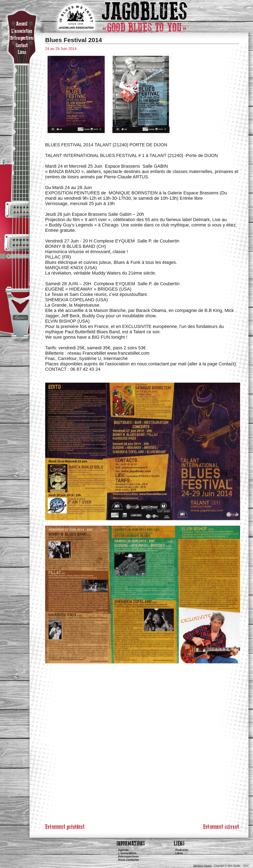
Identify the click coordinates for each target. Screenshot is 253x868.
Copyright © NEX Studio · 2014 (231, 866)
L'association (127, 853)
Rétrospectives (128, 856)
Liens (179, 853)
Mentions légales (203, 866)
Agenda (123, 850)
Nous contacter (129, 860)
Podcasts (182, 850)
